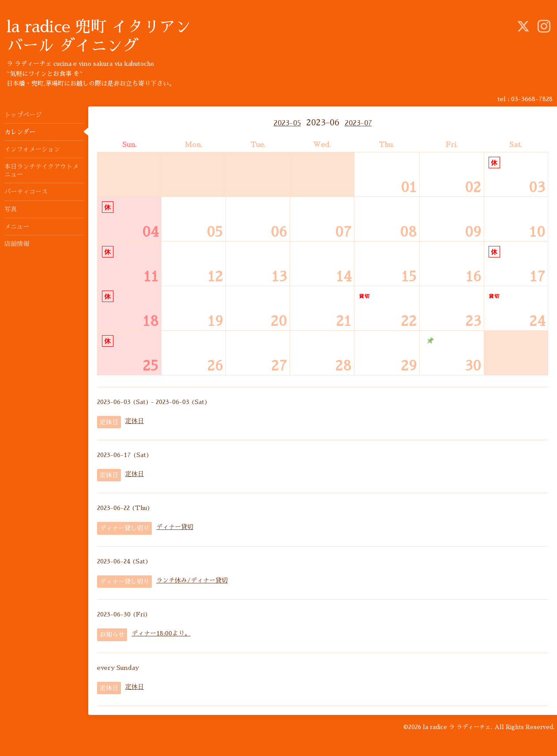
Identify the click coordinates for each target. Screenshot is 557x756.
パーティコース (26, 192)
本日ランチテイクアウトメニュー (41, 170)
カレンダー (20, 132)
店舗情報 (17, 244)
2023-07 (358, 123)
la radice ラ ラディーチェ (457, 727)
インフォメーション (32, 149)
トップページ (23, 115)
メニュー (17, 227)
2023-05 (287, 123)
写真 (11, 209)
